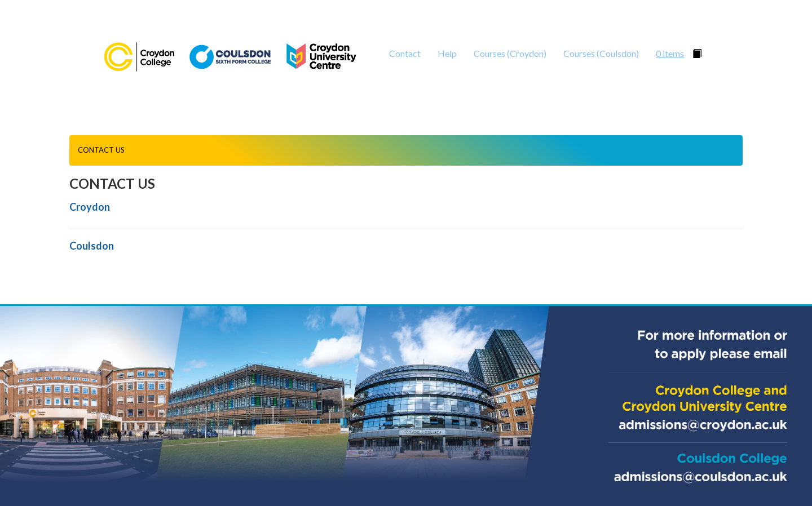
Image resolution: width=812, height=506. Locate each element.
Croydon (90, 207)
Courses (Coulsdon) (601, 53)
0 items (670, 53)
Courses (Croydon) (510, 53)
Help (447, 53)
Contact (405, 53)
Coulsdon (92, 246)
